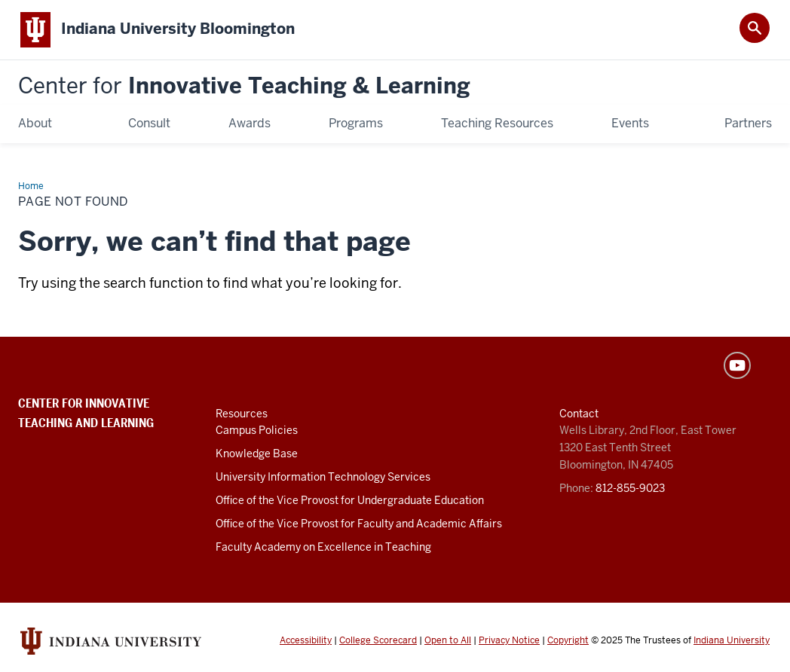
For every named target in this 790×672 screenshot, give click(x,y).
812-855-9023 (630, 488)
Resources (242, 414)
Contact (579, 414)
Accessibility (306, 640)
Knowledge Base (257, 454)
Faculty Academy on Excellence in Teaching (323, 547)
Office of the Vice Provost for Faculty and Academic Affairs (359, 524)
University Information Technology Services (323, 477)
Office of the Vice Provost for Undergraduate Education (350, 500)
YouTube (737, 365)
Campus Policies (257, 430)
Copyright (568, 640)
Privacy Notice (509, 640)
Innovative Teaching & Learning (244, 86)
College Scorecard (378, 640)
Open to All (448, 640)
